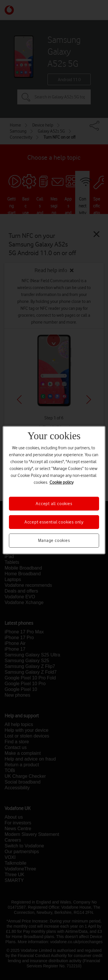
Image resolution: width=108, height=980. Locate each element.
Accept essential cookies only (54, 522)
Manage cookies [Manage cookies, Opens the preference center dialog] (54, 540)
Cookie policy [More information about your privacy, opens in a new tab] (61, 482)
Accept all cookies (54, 503)
